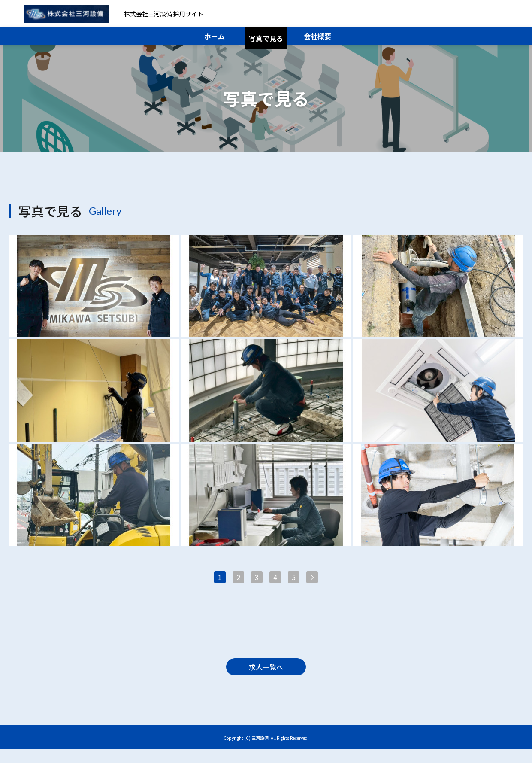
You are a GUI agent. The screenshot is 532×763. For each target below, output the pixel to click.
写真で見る (266, 38)
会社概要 (317, 36)
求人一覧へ (266, 676)
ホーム (215, 36)
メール (486, 14)
